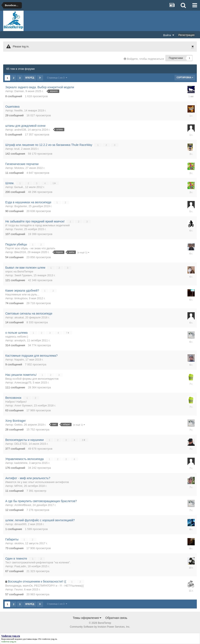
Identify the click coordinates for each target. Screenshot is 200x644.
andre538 (20, 130)
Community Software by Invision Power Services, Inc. (100, 627)
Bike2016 (20, 252)
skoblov (19, 543)
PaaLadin (20, 566)
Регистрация (186, 35)
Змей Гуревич (23, 275)
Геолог (18, 229)
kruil (17, 149)
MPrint (18, 486)
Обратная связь (116, 618)
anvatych (20, 340)
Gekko (18, 425)
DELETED (21, 444)
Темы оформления (87, 618)
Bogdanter (21, 206)
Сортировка (185, 78)
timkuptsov (21, 298)
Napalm (19, 360)
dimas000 (20, 524)
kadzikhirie (21, 463)
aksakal (19, 317)
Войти (169, 35)
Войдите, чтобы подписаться (145, 59)
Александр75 (23, 383)
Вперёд (30, 78)
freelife (19, 110)
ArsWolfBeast (23, 505)
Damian (19, 91)
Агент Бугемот (23, 405)
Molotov (19, 168)
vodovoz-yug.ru (49, 639)
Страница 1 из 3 (57, 78)
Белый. (19, 187)
